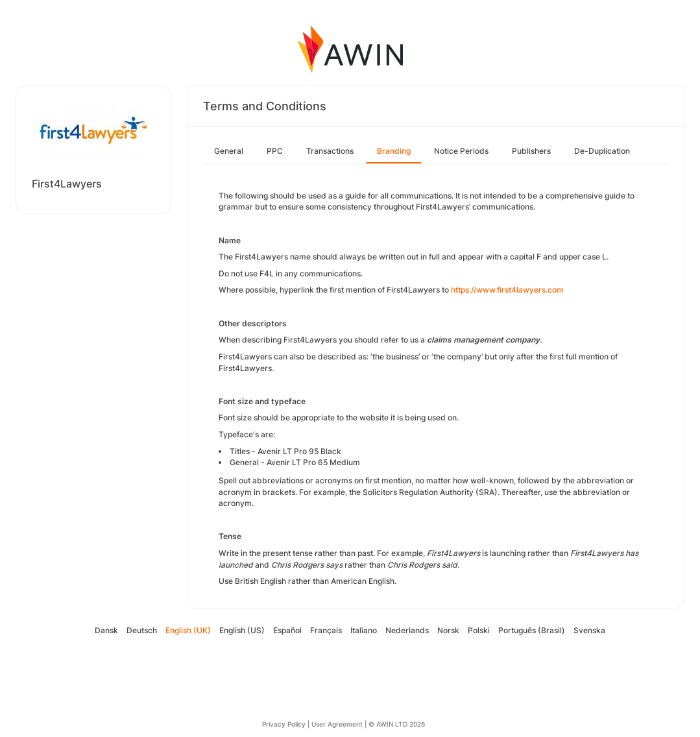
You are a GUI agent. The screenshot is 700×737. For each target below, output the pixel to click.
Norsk (448, 630)
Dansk (106, 630)
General (229, 151)
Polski (479, 630)
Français (326, 630)
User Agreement (337, 724)
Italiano (364, 630)
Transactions (330, 151)
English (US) (242, 630)
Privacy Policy (284, 724)
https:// (464, 290)
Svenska (589, 630)
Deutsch (142, 630)
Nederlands (407, 630)
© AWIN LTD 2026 (397, 724)
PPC (275, 151)
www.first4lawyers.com (520, 290)
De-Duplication (602, 151)
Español (287, 630)
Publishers (531, 151)
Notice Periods (461, 151)
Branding (394, 151)
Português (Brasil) (532, 630)
